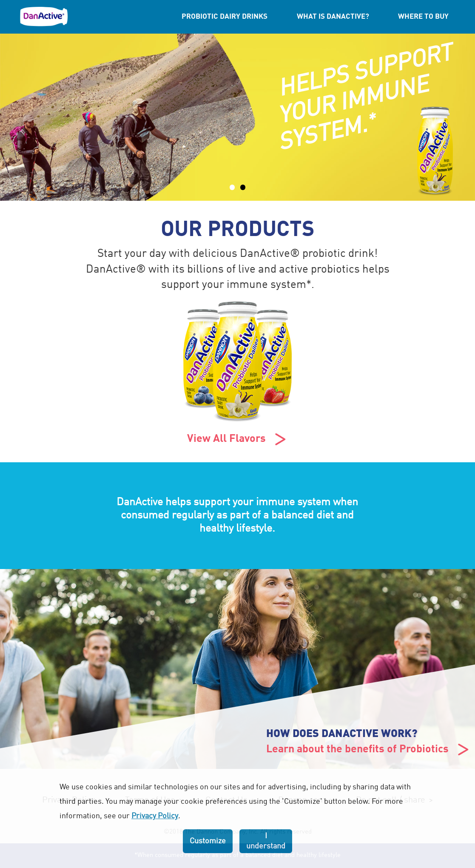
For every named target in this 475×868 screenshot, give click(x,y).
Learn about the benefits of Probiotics (368, 750)
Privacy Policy (155, 816)
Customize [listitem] (208, 841)
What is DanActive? (333, 17)
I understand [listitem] (266, 841)
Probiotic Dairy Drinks (225, 17)
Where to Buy (423, 17)
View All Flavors (237, 439)
